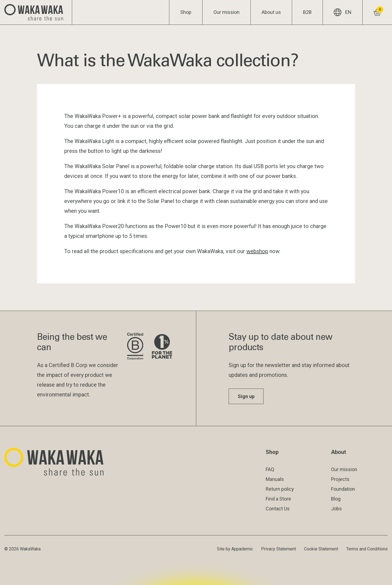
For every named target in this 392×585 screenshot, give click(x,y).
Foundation (343, 489)
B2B (307, 12)
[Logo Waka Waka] (36, 12)
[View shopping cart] (377, 12)
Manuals (275, 479)
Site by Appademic (235, 549)
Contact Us (278, 509)
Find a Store (278, 499)
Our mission (226, 12)
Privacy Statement (278, 549)
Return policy (280, 489)
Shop (186, 12)
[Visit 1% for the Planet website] (162, 347)
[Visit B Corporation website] (135, 347)
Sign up (246, 396)
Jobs (336, 509)
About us (271, 12)
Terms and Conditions (367, 549)
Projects (340, 479)
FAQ (270, 469)
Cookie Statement (321, 549)
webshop (257, 251)
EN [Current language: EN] (343, 12)
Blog (336, 499)
